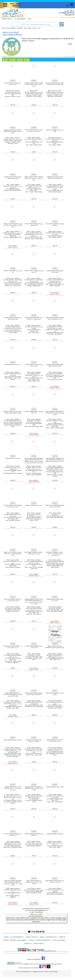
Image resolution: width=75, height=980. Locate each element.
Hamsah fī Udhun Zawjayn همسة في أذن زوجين (34, 271)
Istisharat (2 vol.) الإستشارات (13, 458)
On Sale (27, 60)
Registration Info (43, 940)
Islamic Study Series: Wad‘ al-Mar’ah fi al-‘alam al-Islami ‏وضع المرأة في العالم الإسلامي (55, 413)
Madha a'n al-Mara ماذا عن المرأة (34, 505)
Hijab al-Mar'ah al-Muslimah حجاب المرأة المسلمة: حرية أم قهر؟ (34, 318)
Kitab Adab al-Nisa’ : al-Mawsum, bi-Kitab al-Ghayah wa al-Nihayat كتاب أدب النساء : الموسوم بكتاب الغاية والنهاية (55, 460)
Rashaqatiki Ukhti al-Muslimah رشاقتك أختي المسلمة (34, 741)
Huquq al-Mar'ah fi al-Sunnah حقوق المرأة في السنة (34, 365)
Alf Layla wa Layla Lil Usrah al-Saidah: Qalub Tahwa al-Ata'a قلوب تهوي (55, 84)
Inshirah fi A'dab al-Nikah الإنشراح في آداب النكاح (34, 412)
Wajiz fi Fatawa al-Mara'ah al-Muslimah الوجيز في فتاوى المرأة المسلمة (34, 882)
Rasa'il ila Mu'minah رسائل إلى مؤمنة (13, 740)
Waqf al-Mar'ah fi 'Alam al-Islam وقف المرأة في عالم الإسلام (55, 881)
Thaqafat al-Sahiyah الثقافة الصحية (55, 834)
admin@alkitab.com (41, 910)
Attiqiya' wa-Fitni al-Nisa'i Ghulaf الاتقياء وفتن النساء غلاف (13, 178)
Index (42, 937)
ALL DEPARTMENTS (20, 19)
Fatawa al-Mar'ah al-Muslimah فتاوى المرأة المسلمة (34, 224)
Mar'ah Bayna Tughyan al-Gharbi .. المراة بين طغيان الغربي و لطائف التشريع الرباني (55, 554)
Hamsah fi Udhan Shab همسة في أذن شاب (13, 271)
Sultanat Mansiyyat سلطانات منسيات (55, 787)
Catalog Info (38, 943)
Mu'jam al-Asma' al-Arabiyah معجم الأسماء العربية (34, 647)
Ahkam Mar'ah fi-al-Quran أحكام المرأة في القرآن (13, 84)
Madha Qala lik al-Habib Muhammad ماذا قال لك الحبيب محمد (55, 506)
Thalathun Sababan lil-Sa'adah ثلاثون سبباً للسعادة (34, 834)
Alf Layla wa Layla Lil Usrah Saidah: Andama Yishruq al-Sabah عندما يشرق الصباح (13, 131)
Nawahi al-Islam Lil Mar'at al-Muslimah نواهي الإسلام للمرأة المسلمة (55, 647)
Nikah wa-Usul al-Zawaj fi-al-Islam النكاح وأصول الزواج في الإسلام (34, 694)
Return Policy (51, 937)
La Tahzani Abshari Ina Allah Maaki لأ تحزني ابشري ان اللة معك (13, 506)
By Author (12, 60)
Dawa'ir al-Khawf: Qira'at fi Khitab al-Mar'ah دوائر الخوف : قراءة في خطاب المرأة (34, 178)
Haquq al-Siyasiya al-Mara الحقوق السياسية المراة (55, 271)
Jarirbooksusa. (58, 964)
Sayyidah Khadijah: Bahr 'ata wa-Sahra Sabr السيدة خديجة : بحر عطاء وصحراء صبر (13, 788)
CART (70, 5)
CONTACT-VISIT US (7, 19)
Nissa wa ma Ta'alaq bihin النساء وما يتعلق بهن (55, 694)
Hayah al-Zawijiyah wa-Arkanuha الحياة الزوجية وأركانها (13, 318)
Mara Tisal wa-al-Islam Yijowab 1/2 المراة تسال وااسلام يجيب (13, 600)
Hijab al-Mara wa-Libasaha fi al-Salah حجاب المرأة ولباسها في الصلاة (55, 318)
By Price (20, 60)
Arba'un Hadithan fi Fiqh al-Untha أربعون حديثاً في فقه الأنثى (34, 131)
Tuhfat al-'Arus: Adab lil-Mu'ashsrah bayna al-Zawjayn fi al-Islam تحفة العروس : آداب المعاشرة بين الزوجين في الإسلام (13, 883)
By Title (5, 60)
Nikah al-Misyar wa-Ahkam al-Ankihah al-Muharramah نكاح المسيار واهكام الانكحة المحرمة (13, 694)
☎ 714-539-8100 (36, 932)
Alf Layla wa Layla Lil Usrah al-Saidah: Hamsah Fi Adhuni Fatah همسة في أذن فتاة (34, 84)
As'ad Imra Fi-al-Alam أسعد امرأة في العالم (55, 131)
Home (3, 28)
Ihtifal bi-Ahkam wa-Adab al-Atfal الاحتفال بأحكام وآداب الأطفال (55, 365)
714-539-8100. (38, 912)
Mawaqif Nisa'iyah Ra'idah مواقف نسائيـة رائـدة (55, 600)
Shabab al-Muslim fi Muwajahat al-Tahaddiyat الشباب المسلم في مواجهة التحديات (34, 788)
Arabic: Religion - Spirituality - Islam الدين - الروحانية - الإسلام (23, 28)
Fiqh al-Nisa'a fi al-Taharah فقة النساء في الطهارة (55, 224)
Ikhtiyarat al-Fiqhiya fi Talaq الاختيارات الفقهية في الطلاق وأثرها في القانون (13, 412)
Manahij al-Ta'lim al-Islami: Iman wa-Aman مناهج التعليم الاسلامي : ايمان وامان (13, 554)
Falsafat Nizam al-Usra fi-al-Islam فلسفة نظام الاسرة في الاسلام (55, 178)
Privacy (32, 940)
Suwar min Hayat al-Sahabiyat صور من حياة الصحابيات (13, 834)
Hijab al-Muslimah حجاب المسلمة (13, 364)
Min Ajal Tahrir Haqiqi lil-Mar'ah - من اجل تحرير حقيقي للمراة (13, 647)
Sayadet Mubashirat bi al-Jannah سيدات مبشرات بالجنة (55, 741)
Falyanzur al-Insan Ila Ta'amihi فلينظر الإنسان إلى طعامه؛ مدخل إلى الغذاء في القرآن (13, 225)
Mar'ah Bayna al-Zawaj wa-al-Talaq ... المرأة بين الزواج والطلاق (34, 553)
